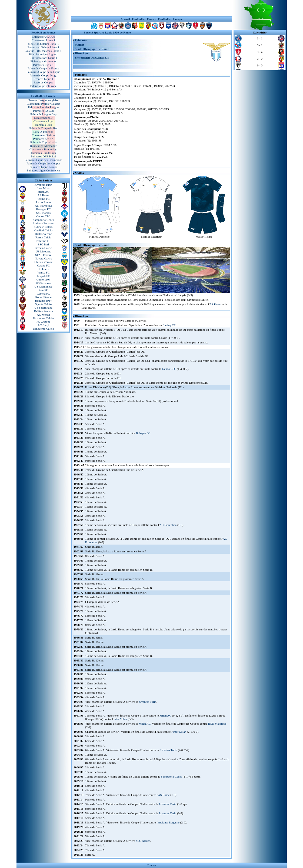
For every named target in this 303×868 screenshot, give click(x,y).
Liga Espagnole (43, 118)
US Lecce (43, 269)
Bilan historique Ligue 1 (43, 54)
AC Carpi (43, 325)
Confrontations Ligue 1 (43, 58)
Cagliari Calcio (43, 230)
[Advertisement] (152, 8)
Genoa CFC (43, 216)
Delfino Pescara (44, 311)
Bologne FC (43, 209)
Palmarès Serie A (44, 139)
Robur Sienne (43, 297)
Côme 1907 (43, 279)
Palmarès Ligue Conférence (43, 170)
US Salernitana (43, 308)
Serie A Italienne (43, 132)
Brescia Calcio (43, 248)
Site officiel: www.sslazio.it (92, 58)
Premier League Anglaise (43, 100)
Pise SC (43, 290)
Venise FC (44, 272)
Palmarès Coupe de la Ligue (43, 72)
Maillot (79, 45)
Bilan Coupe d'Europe (43, 86)
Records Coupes (44, 82)
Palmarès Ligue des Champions (43, 160)
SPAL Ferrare (44, 255)
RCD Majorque (217, 724)
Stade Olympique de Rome (92, 49)
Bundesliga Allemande (44, 146)
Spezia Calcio (43, 304)
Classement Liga (44, 121)
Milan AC (44, 192)
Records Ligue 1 (43, 79)
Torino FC (43, 199)
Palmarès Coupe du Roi (43, 128)
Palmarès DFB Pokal (43, 156)
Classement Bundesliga (43, 149)
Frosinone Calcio (43, 318)
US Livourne (43, 251)
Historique (82, 53)
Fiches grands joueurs (44, 61)
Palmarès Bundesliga (43, 153)
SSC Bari (43, 244)
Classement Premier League (43, 104)
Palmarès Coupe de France (44, 68)
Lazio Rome (43, 202)
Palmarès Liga (43, 125)
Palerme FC (43, 241)
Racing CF (169, 325)
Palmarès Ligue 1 (43, 65)
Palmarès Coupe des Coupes (43, 163)
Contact (151, 865)
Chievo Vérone (43, 262)
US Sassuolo (44, 283)
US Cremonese (43, 286)
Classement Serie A (43, 135)
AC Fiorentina (43, 206)
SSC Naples (43, 213)
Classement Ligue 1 (43, 40)
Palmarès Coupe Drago (43, 75)
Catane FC (43, 265)
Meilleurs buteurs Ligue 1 (44, 44)
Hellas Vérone (43, 234)
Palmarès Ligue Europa (43, 167)
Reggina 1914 (43, 300)
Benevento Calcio (43, 329)
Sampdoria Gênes (44, 220)
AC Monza (43, 315)
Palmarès (81, 40)
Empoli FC (43, 276)
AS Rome (43, 195)
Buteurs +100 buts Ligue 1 (43, 47)
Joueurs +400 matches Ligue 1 (43, 51)
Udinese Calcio (44, 227)
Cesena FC (44, 293)
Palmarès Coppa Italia (43, 142)
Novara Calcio (44, 258)
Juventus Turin (43, 185)
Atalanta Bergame (44, 223)
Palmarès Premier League (43, 107)
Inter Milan (44, 188)
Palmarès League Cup (43, 114)
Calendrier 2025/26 (43, 37)
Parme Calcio (44, 237)
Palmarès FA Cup (43, 111)
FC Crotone (44, 322)
